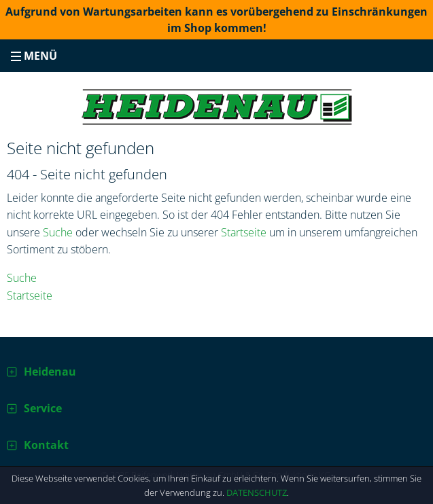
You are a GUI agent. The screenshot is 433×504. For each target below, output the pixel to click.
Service (43, 408)
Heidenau (50, 372)
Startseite (244, 232)
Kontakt (46, 445)
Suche (58, 232)
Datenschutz (257, 492)
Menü (34, 56)
